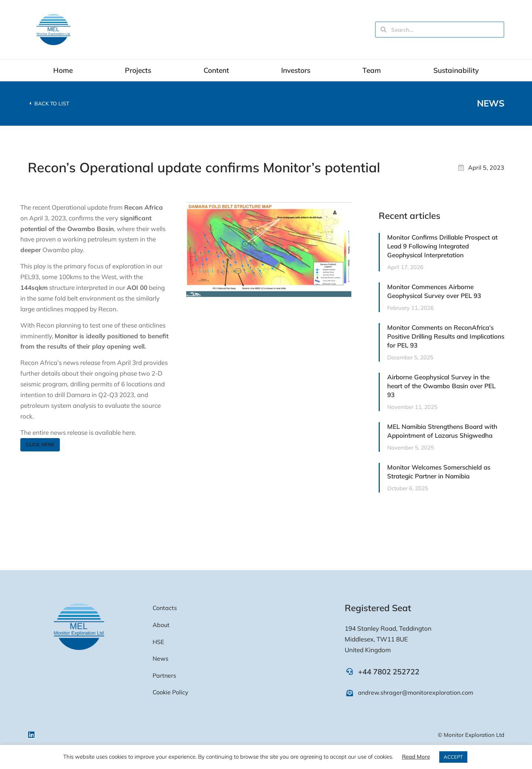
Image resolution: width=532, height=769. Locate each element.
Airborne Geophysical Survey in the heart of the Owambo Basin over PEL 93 (441, 386)
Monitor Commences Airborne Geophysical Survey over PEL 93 (434, 291)
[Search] (383, 30)
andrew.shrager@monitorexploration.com (416, 692)
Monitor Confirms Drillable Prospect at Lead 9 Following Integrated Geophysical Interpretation (442, 246)
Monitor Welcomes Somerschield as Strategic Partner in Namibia (439, 472)
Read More (416, 757)
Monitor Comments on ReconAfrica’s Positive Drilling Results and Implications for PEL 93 (446, 336)
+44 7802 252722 (389, 672)
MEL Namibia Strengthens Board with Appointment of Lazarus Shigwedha (442, 431)
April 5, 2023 (486, 167)
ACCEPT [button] (453, 757)
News (491, 103)
